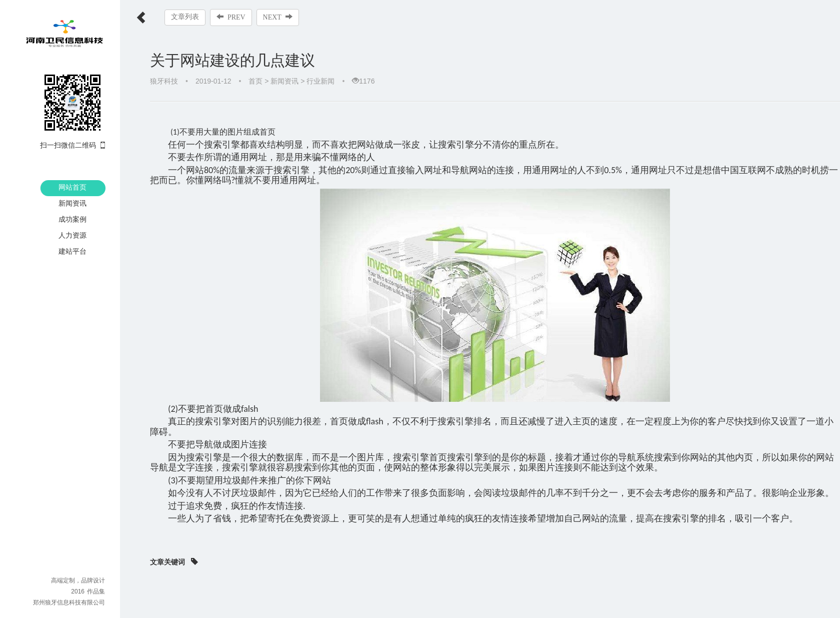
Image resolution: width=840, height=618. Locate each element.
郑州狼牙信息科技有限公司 (69, 602)
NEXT (278, 17)
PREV (231, 17)
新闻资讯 (72, 203)
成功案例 (72, 219)
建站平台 (72, 251)
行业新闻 (320, 81)
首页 (255, 81)
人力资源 (72, 235)
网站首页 (72, 187)
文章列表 (185, 17)
